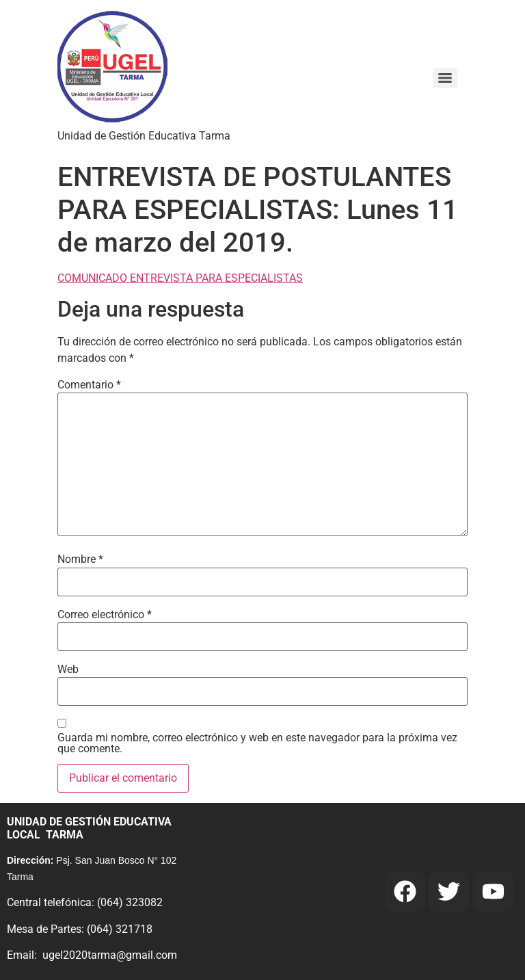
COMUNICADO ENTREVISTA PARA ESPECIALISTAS (180, 278)
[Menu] (445, 78)
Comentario (89, 385)
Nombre (80, 559)
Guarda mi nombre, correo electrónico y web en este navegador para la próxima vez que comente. (257, 743)
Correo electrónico (105, 615)
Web (68, 670)
